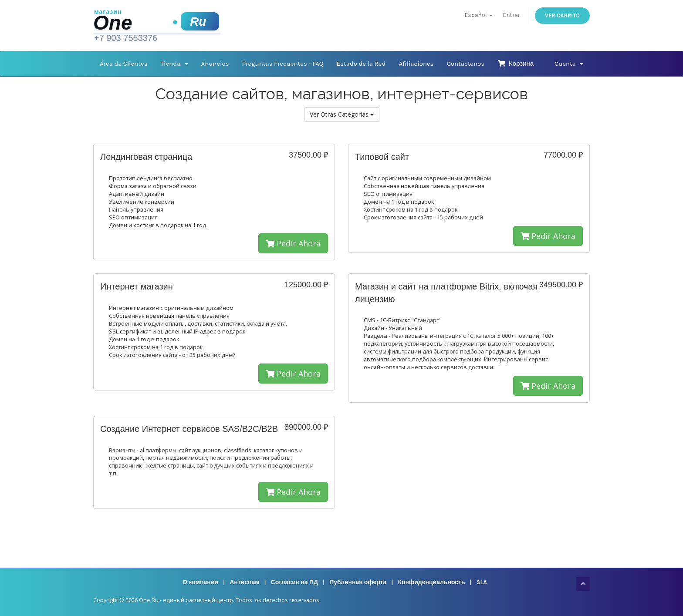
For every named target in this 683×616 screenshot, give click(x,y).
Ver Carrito (562, 15)
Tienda (174, 64)
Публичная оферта (358, 582)
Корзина (516, 64)
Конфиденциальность (431, 582)
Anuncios (215, 64)
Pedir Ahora (293, 243)
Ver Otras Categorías (342, 114)
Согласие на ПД (294, 582)
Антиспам (244, 582)
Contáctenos (466, 64)
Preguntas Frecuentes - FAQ (283, 64)
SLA (482, 582)
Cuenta (569, 64)
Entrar (511, 15)
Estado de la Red (361, 64)
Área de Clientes (124, 64)
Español (479, 15)
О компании (200, 582)
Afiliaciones (416, 64)
